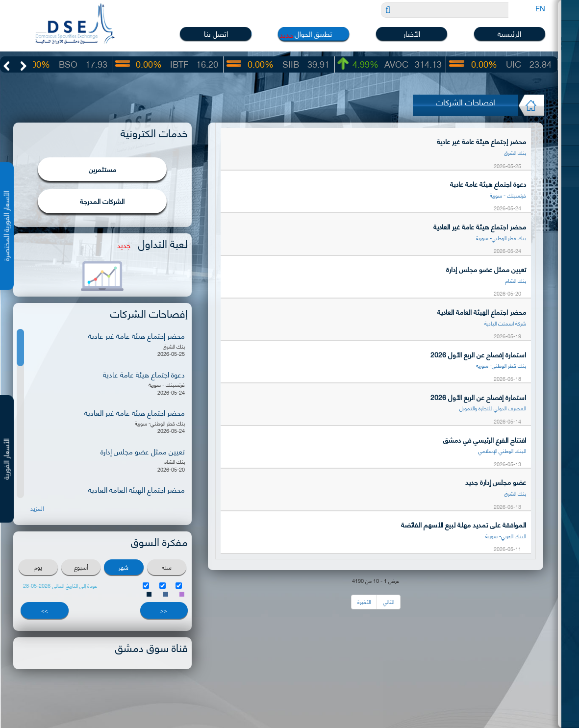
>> (45, 611)
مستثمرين (102, 169)
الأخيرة (364, 602)
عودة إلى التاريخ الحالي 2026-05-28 (60, 586)
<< (164, 611)
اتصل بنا (216, 34)
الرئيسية (509, 34)
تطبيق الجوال (314, 33)
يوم (38, 567)
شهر (124, 567)
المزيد (37, 509)
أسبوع (81, 567)
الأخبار (412, 34)
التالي (389, 602)
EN (540, 8)
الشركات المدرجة (102, 201)
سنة (167, 567)
